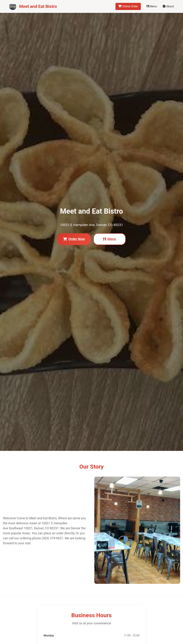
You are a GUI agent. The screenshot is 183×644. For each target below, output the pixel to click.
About (168, 6)
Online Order (128, 6)
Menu (152, 6)
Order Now (74, 239)
